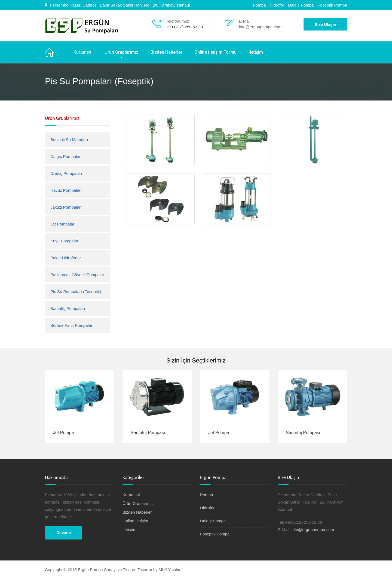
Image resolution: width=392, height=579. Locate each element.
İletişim (256, 52)
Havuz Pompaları (66, 190)
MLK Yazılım (170, 570)
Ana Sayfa (54, 52)
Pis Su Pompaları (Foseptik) (76, 292)
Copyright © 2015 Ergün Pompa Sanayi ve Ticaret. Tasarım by (102, 570)
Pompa (259, 5)
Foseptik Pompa (332, 5)
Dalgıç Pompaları (66, 156)
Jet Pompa (63, 433)
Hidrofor (277, 5)
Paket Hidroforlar (66, 258)
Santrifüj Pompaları (68, 308)
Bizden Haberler (166, 52)
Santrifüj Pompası (148, 433)
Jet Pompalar (62, 224)
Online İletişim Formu (215, 52)
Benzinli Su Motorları (69, 140)
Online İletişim (135, 521)
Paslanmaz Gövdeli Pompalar (77, 275)
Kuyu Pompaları (65, 241)
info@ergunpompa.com (260, 27)
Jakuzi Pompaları (66, 207)
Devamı (64, 533)
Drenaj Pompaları (66, 173)
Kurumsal (83, 52)
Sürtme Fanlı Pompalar (71, 325)
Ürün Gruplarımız (121, 52)
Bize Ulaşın (325, 24)
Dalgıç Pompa (301, 5)
